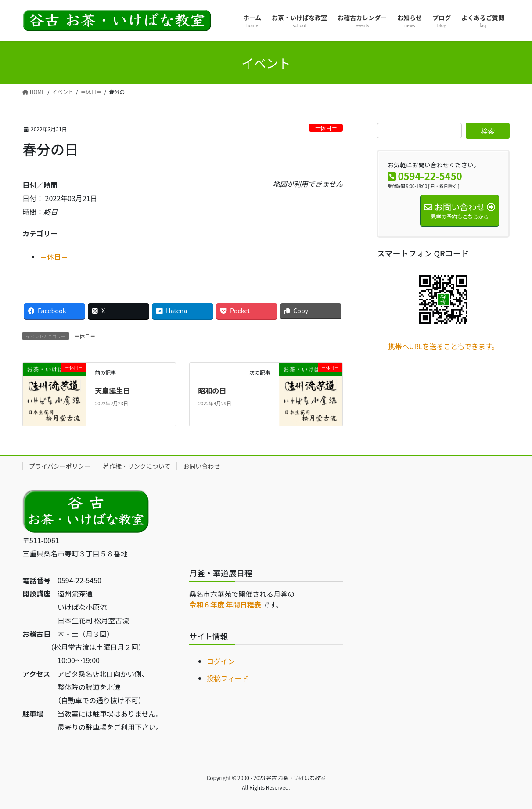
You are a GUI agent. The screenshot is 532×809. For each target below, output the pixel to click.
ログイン (221, 661)
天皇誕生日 (112, 390)
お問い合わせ (201, 466)
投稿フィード (228, 678)
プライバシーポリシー (60, 466)
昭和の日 (212, 390)
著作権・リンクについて (137, 466)
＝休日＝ (326, 128)
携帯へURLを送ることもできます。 (443, 346)
